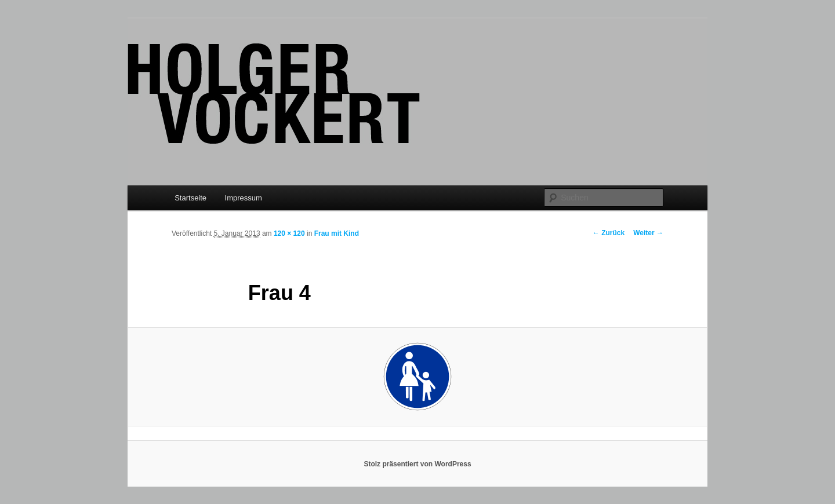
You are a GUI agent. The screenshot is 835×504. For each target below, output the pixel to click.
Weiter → (648, 233)
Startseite (190, 198)
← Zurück (609, 233)
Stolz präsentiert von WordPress (417, 464)
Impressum (244, 198)
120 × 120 (289, 233)
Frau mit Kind (337, 233)
